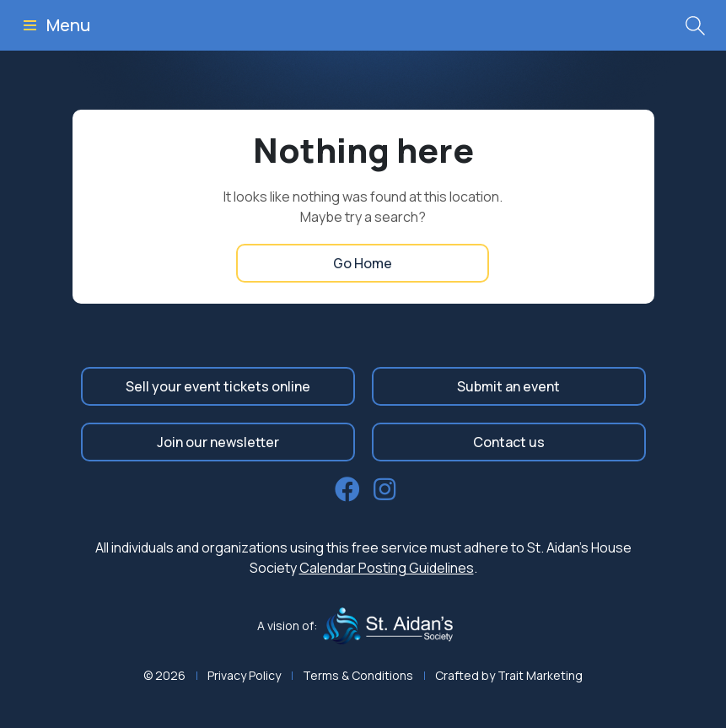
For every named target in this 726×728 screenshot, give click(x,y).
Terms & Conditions (358, 675)
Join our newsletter (218, 442)
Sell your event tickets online (218, 386)
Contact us (509, 442)
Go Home (363, 263)
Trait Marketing (540, 675)
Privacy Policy (244, 675)
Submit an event (508, 386)
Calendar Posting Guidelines (387, 568)
